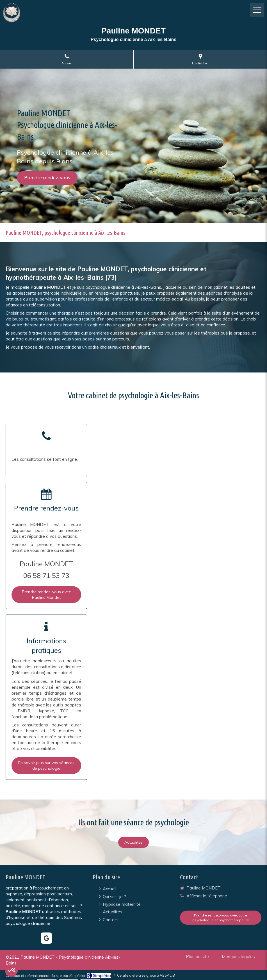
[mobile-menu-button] (257, 10)
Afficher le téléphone (207, 896)
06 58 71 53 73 (46, 575)
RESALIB (167, 975)
